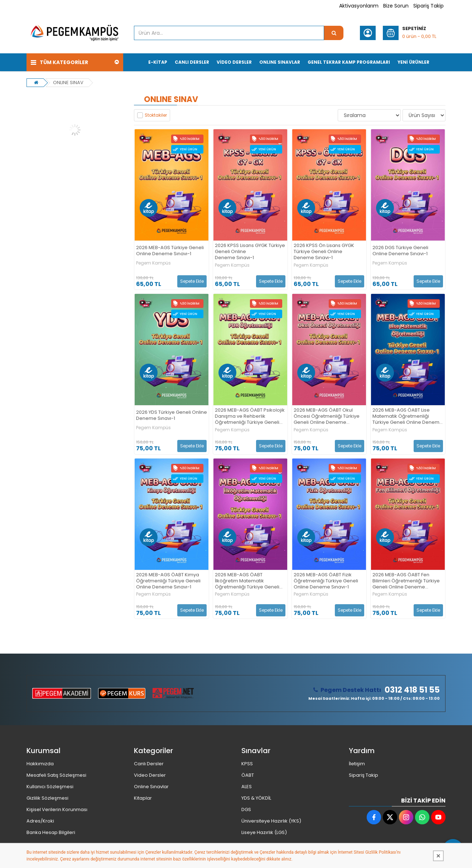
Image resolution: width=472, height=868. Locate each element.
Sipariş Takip (428, 6)
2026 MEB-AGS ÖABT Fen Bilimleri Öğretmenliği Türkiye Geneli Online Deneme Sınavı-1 (406, 581)
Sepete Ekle (192, 281)
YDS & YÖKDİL (256, 798)
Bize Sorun (396, 6)
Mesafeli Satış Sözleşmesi (56, 775)
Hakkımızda (40, 764)
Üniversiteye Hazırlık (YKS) (271, 821)
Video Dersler (150, 775)
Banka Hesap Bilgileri (51, 832)
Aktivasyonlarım (359, 6)
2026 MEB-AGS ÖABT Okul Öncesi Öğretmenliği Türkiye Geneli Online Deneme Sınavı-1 (327, 416)
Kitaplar (143, 798)
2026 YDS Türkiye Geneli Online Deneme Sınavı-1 (172, 416)
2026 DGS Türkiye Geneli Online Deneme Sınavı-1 (400, 251)
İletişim (357, 764)
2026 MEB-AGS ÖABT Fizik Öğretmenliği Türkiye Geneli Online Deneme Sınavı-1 (326, 581)
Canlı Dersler (149, 764)
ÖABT (248, 775)
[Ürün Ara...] (334, 33)
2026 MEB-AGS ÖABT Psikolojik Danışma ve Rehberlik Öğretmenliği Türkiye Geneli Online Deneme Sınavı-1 (250, 416)
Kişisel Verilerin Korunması (57, 809)
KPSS (247, 764)
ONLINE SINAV (68, 83)
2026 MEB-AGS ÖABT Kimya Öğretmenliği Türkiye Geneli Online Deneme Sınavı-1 (168, 581)
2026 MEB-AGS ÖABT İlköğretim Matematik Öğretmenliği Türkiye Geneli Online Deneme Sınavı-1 (247, 581)
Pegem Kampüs (153, 263)
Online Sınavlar (151, 787)
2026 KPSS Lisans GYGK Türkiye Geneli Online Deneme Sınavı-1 (250, 252)
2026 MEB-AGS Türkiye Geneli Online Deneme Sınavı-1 (170, 251)
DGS (246, 809)
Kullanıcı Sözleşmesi (50, 787)
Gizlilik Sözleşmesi (47, 798)
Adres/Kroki (40, 821)
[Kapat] (438, 856)
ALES (247, 787)
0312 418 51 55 (412, 690)
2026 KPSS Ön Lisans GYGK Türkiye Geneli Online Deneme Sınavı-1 (324, 252)
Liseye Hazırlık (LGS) (264, 832)
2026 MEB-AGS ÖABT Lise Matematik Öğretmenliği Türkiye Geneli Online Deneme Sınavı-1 (408, 416)
